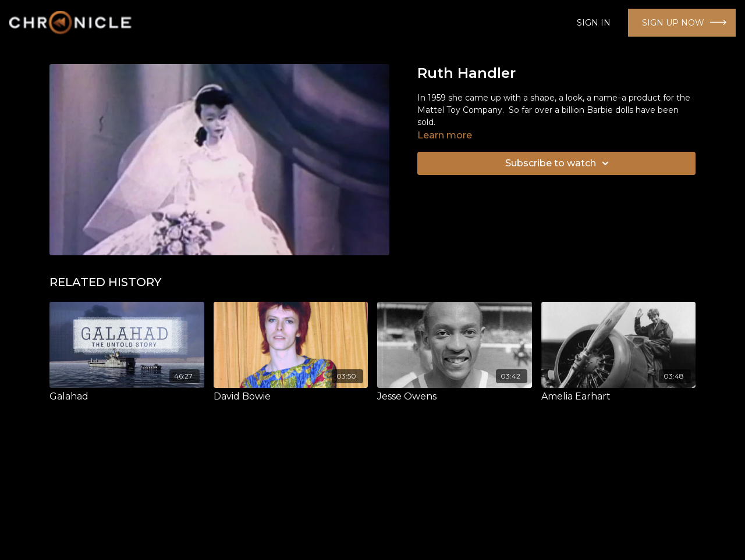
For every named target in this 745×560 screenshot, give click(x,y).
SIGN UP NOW (673, 23)
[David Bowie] (291, 397)
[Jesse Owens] (455, 397)
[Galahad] (127, 397)
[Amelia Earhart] (619, 397)
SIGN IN (594, 23)
